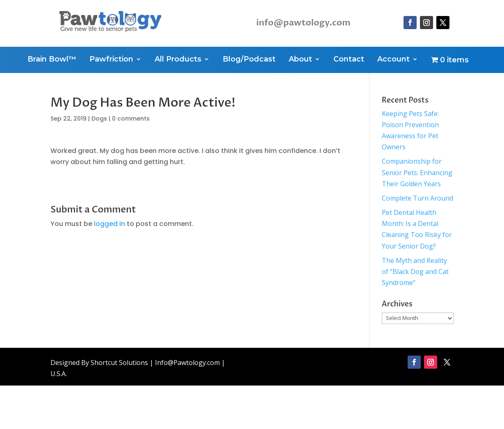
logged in (109, 224)
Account (393, 60)
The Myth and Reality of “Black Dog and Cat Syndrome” (415, 272)
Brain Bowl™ (52, 60)
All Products (178, 60)
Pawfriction (111, 60)
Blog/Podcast (249, 60)
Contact (349, 60)
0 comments (131, 119)
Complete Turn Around (417, 198)
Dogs (99, 119)
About (300, 60)
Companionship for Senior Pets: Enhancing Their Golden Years (417, 172)
